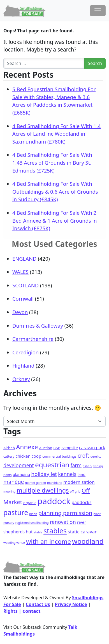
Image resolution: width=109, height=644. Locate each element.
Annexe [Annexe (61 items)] (27, 447)
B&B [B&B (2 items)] (57, 448)
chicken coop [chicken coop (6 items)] (28, 456)
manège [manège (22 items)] (14, 482)
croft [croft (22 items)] (83, 456)
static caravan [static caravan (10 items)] (83, 532)
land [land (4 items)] (82, 474)
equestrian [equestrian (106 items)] (52, 465)
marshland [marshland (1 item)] (55, 483)
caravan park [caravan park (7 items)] (92, 448)
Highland (23, 365)
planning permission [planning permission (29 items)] (65, 513)
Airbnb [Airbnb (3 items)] (9, 448)
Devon (20, 312)
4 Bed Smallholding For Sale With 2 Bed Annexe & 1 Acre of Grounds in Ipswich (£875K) (55, 220)
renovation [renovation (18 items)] (63, 522)
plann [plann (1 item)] (33, 514)
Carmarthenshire (33, 339)
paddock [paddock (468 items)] (54, 501)
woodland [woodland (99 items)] (88, 541)
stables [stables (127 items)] (55, 531)
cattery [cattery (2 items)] (9, 456)
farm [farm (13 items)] (76, 465)
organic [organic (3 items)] (30, 503)
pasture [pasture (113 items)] (16, 512)
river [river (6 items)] (82, 522)
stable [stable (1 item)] (38, 532)
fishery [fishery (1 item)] (87, 466)
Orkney (21, 379)
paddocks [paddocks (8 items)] (82, 502)
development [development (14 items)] (19, 465)
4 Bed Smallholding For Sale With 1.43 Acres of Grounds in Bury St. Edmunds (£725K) (52, 162)
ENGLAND (24, 259)
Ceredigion (25, 352)
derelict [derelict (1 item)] (96, 457)
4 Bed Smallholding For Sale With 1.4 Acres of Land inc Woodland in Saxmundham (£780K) (57, 134)
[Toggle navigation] (98, 11)
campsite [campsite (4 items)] (70, 448)
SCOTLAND (25, 285)
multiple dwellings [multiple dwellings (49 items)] (43, 490)
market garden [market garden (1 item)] (35, 483)
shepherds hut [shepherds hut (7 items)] (18, 532)
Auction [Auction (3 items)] (46, 448)
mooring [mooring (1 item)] (9, 491)
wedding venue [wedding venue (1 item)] (14, 543)
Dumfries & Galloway (38, 326)
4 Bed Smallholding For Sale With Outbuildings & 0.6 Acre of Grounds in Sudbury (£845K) (55, 191)
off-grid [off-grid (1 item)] (75, 491)
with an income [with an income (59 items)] (48, 541)
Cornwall (23, 298)
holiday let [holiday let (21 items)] (44, 474)
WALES (20, 272)
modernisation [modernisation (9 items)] (79, 482)
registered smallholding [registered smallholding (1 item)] (32, 523)
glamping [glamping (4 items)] (21, 474)
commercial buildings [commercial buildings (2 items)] (59, 456)
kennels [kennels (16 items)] (67, 474)
